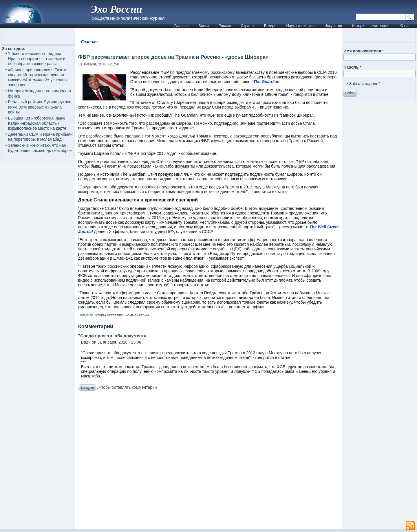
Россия (225, 26)
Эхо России (116, 9)
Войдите (86, 315)
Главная (181, 26)
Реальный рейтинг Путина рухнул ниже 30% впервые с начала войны (40, 107)
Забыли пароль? (365, 84)
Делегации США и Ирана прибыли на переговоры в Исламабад (40, 137)
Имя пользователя (364, 51)
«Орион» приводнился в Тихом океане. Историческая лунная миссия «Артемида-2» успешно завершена (38, 77)
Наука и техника (301, 26)
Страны (247, 26)
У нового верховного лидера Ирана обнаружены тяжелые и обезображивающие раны (37, 59)
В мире (270, 26)
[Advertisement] (209, 462)
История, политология (371, 26)
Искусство (333, 26)
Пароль (352, 67)
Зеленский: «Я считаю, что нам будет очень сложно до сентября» (40, 148)
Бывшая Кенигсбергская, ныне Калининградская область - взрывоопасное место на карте (37, 123)
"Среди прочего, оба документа (112, 336)
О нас (405, 26)
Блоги (203, 26)
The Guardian (266, 82)
